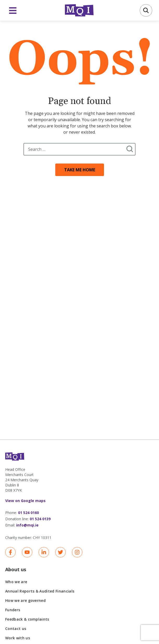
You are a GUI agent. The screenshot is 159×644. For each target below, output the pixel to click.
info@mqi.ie (27, 525)
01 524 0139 (40, 519)
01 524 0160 (28, 513)
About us (16, 569)
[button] (146, 10)
